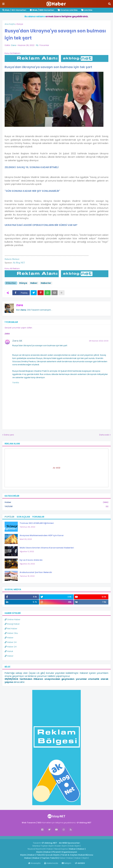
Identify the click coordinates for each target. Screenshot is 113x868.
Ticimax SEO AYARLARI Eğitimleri (37, 523)
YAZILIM (56, 506)
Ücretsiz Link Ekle (68, 10)
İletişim (66, 863)
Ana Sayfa (10, 24)
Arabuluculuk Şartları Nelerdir (36, 572)
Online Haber (13, 619)
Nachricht (41, 849)
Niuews (31, 849)
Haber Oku (11, 633)
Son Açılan (23, 517)
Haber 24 (11, 642)
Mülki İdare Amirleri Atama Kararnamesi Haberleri (47, 548)
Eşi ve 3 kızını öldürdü (31, 560)
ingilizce (32, 837)
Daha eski (104, 435)
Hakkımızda (51, 863)
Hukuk (9, 651)
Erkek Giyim (74, 846)
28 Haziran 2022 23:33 (99, 341)
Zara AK (17, 341)
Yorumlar (38, 517)
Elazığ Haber (12, 624)
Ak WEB (56, 468)
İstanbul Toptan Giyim (43, 846)
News (57, 849)
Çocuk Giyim (52, 855)
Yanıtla (16, 383)
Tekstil (40, 855)
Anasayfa (34, 863)
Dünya (20, 24)
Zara (20, 305)
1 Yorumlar (44, 45)
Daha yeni (9, 435)
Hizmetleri (42, 10)
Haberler (46, 283)
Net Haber (11, 629)
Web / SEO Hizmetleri (14, 10)
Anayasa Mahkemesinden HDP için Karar (42, 535)
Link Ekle (87, 10)
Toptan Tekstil (49, 858)
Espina (64, 849)
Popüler (9, 517)
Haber (34, 283)
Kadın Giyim (61, 846)
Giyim (39, 852)
